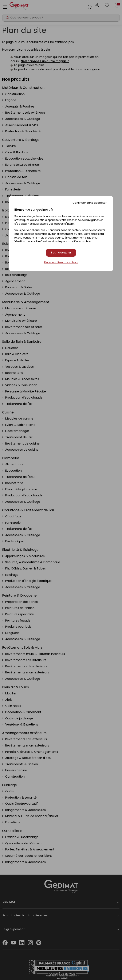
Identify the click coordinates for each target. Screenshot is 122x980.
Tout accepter (61, 253)
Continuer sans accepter (90, 203)
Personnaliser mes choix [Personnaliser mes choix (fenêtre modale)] (61, 262)
